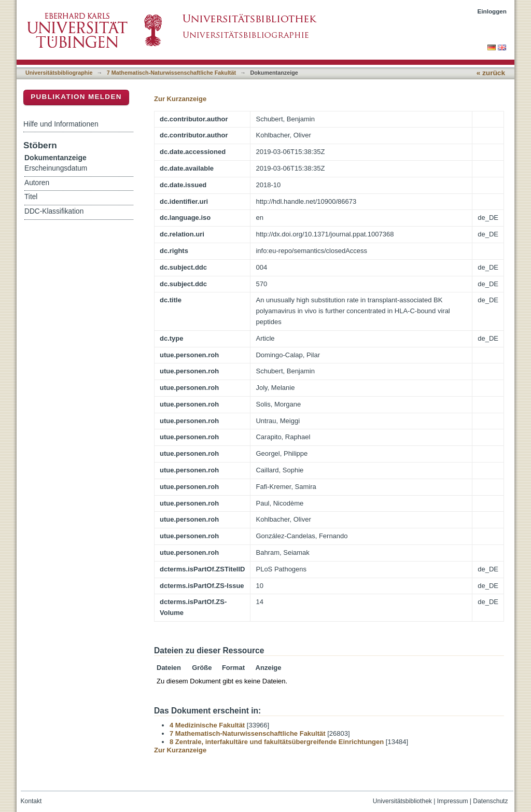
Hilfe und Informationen (61, 124)
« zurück (491, 73)
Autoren (37, 183)
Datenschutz (490, 801)
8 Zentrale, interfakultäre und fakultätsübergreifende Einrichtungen (277, 742)
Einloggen (492, 11)
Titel (31, 197)
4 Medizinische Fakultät (207, 725)
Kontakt (31, 801)
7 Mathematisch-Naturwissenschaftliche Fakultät (171, 73)
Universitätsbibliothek (402, 801)
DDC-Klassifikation (54, 211)
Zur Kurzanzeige (180, 99)
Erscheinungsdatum (56, 168)
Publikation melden (76, 97)
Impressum (453, 801)
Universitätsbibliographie (59, 73)
